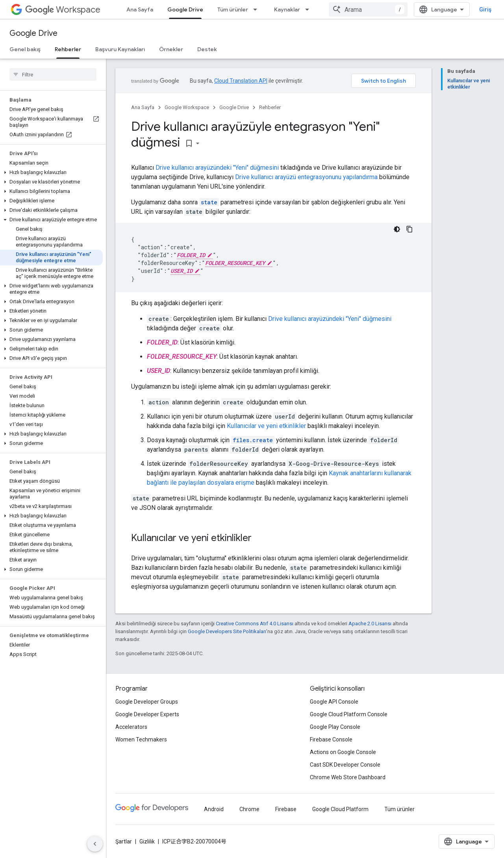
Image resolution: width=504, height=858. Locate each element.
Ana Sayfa (140, 9)
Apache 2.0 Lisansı (370, 624)
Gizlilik (147, 841)
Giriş (485, 9)
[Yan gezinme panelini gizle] (95, 844)
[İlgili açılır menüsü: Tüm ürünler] (258, 9)
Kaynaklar (287, 9)
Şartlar (124, 841)
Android (214, 809)
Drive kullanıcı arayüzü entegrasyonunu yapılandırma (306, 177)
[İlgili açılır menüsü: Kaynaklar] (309, 9)
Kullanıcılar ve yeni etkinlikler (266, 426)
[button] (51, 172)
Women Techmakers (141, 739)
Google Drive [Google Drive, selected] (185, 9)
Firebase (286, 809)
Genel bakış (25, 49)
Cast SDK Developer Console (345, 765)
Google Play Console (335, 727)
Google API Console (334, 702)
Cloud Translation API (241, 81)
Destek (207, 49)
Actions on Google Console (343, 752)
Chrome (249, 809)
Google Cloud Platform (340, 809)
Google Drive (33, 33)
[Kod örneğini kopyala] (409, 229)
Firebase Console (331, 739)
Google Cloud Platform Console (349, 714)
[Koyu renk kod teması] (397, 229)
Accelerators (131, 727)
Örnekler (171, 49)
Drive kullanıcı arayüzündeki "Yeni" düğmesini (217, 168)
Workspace (63, 10)
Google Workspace (187, 107)
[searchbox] (53, 74)
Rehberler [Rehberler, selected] (68, 49)
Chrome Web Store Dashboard (348, 777)
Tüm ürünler (233, 9)
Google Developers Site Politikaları (227, 631)
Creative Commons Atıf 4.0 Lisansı (255, 624)
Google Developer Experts (147, 714)
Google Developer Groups (147, 702)
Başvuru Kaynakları (120, 49)
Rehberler (270, 107)
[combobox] (368, 9)
